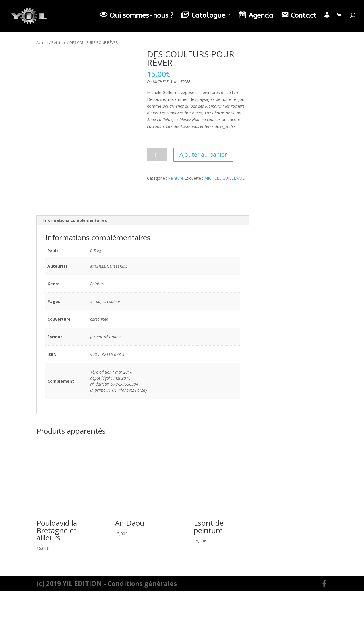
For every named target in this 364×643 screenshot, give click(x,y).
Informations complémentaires (75, 272)
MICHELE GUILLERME (224, 178)
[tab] (75, 272)
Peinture (59, 42)
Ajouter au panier (203, 154)
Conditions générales (142, 635)
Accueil (42, 42)
